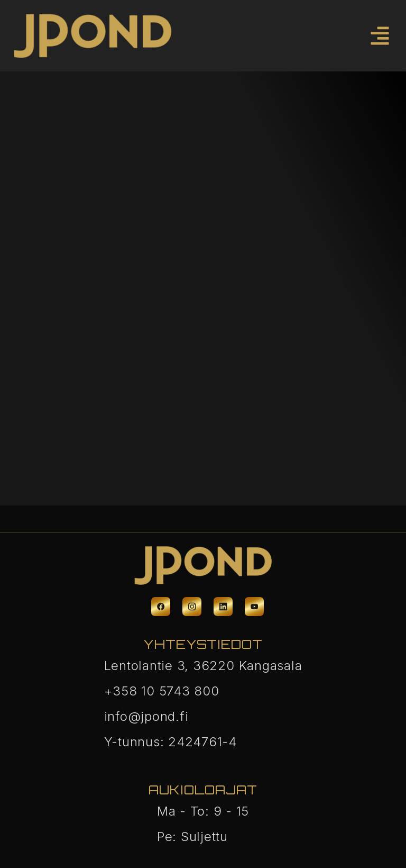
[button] (380, 36)
